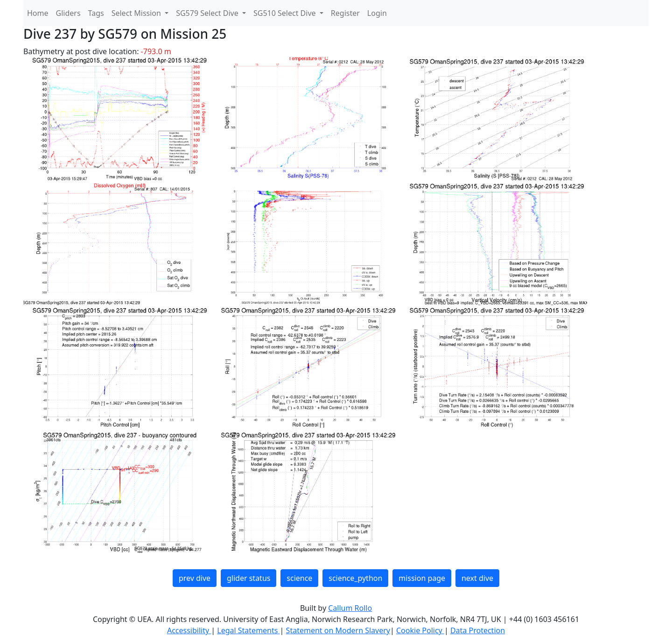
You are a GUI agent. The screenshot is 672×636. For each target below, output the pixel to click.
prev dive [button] (195, 578)
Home (38, 13)
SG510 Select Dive (286, 13)
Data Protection (478, 630)
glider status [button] (248, 578)
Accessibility (189, 630)
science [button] (299, 578)
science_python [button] (355, 578)
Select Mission (137, 13)
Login (377, 13)
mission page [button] (422, 578)
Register (345, 13)
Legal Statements (248, 630)
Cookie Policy (420, 630)
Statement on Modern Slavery (338, 630)
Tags (96, 13)
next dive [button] (477, 578)
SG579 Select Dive (208, 13)
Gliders (68, 13)
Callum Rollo (350, 608)
